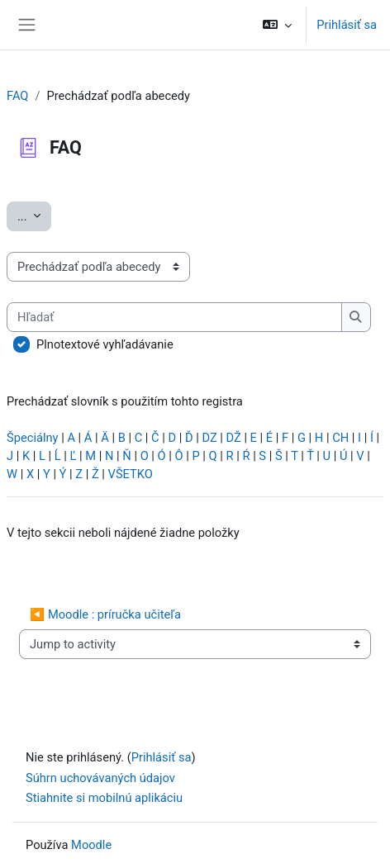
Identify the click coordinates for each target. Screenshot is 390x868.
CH (340, 438)
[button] (277, 25)
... (34, 215)
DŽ (234, 438)
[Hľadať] (174, 317)
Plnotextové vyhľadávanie (105, 344)
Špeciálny (33, 438)
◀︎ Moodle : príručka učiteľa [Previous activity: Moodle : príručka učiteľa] (105, 614)
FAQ (17, 96)
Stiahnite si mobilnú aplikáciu (104, 798)
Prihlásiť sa (347, 25)
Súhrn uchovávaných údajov (100, 778)
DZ (209, 438)
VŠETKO (131, 474)
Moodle (91, 845)
